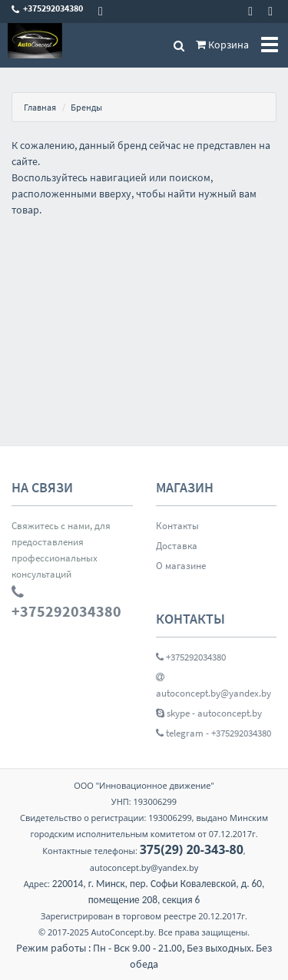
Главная (40, 107)
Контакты (177, 526)
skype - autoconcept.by (209, 713)
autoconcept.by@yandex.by (214, 685)
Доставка (177, 546)
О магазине (181, 566)
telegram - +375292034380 (214, 733)
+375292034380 (191, 657)
